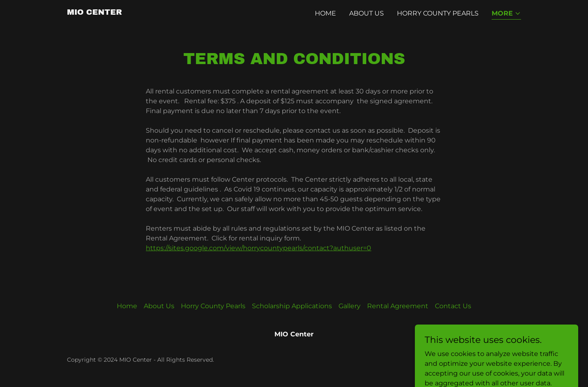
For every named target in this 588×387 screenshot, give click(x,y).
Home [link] (325, 13)
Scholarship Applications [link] (292, 306)
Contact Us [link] (453, 306)
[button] (506, 14)
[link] (95, 12)
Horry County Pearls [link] (438, 13)
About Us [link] (366, 13)
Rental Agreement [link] (398, 306)
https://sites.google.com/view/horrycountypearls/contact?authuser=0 (258, 248)
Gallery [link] (350, 306)
